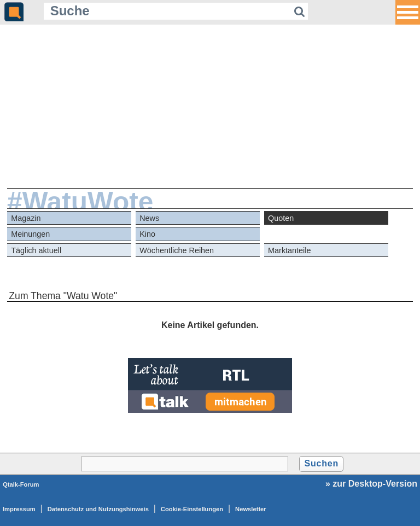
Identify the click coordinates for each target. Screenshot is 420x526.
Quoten (281, 218)
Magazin (26, 218)
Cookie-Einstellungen (192, 509)
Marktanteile (289, 250)
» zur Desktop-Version (371, 484)
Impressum (19, 509)
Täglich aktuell (36, 250)
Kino (147, 234)
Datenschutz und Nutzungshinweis (98, 509)
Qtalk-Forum (21, 484)
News (149, 218)
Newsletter (251, 509)
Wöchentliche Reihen (177, 250)
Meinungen (30, 234)
